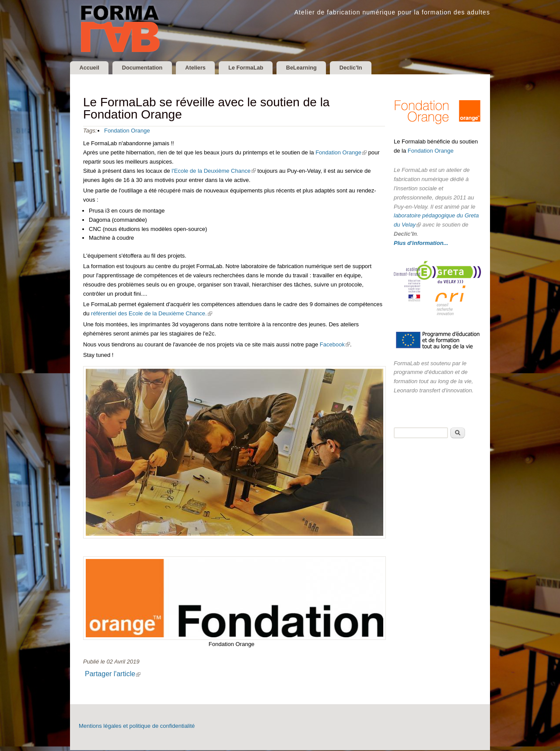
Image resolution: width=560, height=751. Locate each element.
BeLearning (322, 68)
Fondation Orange (127, 131)
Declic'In (376, 68)
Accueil (91, 68)
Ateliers (207, 68)
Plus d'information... (421, 244)
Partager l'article (116, 675)
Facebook (335, 345)
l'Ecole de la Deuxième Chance (213, 172)
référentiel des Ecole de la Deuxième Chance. (151, 315)
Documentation (149, 68)
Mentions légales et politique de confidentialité (137, 727)
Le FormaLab (262, 68)
